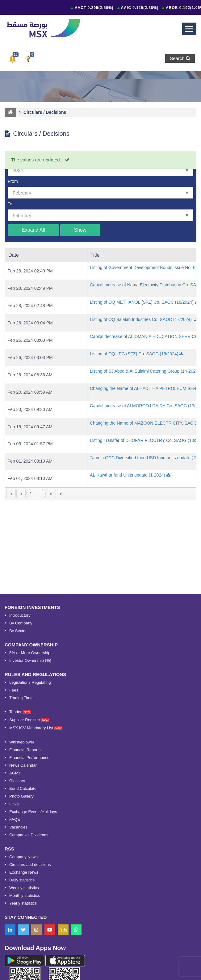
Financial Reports (25, 933)
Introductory (20, 799)
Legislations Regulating (30, 866)
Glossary (17, 964)
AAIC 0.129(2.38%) (141, 8)
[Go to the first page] (11, 494)
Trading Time (21, 881)
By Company (21, 806)
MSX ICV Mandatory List (36, 911)
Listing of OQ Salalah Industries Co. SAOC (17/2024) (141, 319)
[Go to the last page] (61, 494)
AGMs (15, 956)
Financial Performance (29, 941)
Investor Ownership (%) (30, 844)
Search (180, 58)
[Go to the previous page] (21, 494)
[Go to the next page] (51, 494)
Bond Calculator (24, 972)
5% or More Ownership (30, 836)
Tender (20, 895)
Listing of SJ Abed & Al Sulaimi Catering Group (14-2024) (145, 371)
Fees (14, 873)
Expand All (33, 230)
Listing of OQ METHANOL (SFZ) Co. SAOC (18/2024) (142, 302)
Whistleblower (22, 925)
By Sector (18, 814)
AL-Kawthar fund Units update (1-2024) (128, 475)
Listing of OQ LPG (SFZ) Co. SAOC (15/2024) (134, 354)
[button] (13, 59)
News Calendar (23, 949)
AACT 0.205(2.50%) (95, 8)
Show (80, 230)
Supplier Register (29, 903)
